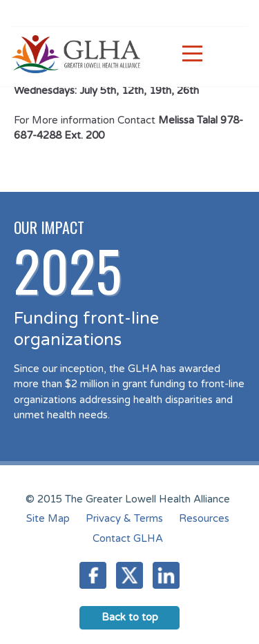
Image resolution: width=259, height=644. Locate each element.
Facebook (93, 575)
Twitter (129, 575)
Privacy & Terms (124, 518)
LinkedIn (166, 575)
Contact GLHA (128, 538)
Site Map (48, 518)
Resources (204, 518)
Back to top (130, 617)
